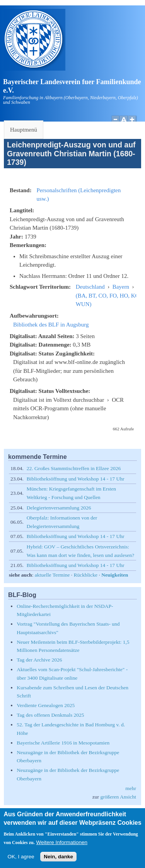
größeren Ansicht (118, 797)
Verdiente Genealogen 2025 (46, 705)
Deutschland (90, 287)
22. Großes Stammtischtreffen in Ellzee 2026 (74, 468)
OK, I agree (21, 861)
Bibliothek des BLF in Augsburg (51, 325)
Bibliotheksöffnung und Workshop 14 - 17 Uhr (76, 479)
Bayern (121, 287)
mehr (131, 788)
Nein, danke (58, 861)
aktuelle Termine (52, 575)
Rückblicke (86, 575)
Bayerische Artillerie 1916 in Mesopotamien (63, 743)
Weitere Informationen (62, 847)
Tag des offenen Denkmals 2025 (50, 715)
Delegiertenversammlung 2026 (59, 508)
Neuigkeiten (115, 575)
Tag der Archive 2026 (39, 660)
